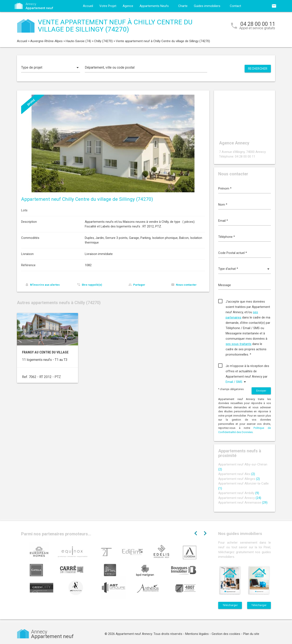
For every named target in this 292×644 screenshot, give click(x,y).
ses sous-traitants (239, 344)
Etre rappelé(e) (92, 285)
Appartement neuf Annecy (240, 498)
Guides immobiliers (207, 6)
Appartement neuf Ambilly (239, 493)
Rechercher (258, 69)
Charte (183, 6)
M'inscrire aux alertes (45, 285)
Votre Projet (108, 6)
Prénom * (225, 188)
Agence (128, 6)
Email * (223, 221)
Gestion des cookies (226, 634)
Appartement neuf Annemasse (243, 503)
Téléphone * (227, 237)
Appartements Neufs (154, 6)
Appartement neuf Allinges (239, 479)
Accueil (88, 6)
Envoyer (261, 391)
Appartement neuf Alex (237, 474)
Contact (235, 6)
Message (225, 285)
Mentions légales (197, 634)
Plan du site (251, 634)
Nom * (223, 205)
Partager (139, 285)
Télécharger (230, 605)
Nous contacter (186, 285)
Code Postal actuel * (233, 253)
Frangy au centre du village (45, 352)
